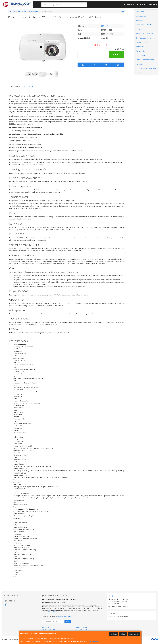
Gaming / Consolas (142, 42)
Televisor (139, 29)
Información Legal (81, 627)
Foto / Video (140, 55)
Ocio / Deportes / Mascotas (146, 68)
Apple (138, 73)
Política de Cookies (92, 641)
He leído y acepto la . (58, 616)
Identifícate (129, 4)
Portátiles (139, 20)
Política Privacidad (48, 629)
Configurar (114, 634)
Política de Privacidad (53, 612)
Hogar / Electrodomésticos (146, 60)
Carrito (153, 4)
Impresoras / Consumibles (145, 33)
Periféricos (140, 47)
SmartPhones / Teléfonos (145, 25)
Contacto (141, 4)
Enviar (68, 621)
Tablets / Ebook (142, 51)
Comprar (116, 54)
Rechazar (123, 634)
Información (28, 86)
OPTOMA (104, 26)
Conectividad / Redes (143, 38)
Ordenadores (141, 12)
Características (15, 86)
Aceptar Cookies (134, 634)
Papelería (139, 64)
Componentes (141, 16)
